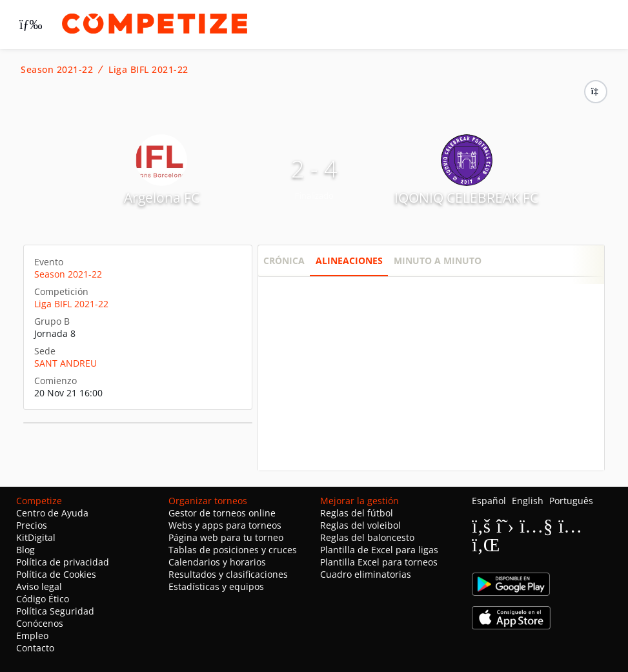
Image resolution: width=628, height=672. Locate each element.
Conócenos (40, 623)
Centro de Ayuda (52, 513)
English (528, 501)
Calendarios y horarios (217, 562)
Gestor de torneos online (222, 513)
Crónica (284, 260)
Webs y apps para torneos (225, 525)
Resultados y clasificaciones (228, 574)
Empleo (32, 636)
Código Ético (43, 599)
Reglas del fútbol (357, 513)
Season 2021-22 (57, 70)
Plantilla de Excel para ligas (379, 550)
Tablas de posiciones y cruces (233, 550)
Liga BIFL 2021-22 (148, 70)
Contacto (35, 648)
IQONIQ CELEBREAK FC (466, 198)
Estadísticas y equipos (216, 586)
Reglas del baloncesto (367, 537)
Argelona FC (162, 198)
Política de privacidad (63, 562)
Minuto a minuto (438, 260)
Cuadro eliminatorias (366, 574)
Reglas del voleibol (360, 525)
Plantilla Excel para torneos (379, 562)
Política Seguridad (55, 611)
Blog (25, 550)
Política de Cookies (56, 574)
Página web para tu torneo (226, 537)
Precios (32, 525)
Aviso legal (39, 586)
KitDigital (36, 537)
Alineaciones (349, 260)
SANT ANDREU (66, 363)
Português (571, 501)
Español (489, 501)
